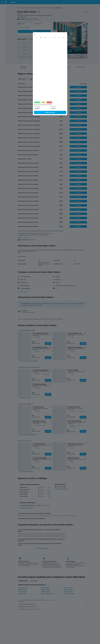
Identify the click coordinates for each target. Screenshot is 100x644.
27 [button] (28, 50)
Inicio (18, 8)
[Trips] (2, 22)
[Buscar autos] (2, 12)
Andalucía (30, 8)
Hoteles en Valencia (45, 590)
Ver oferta (48, 343)
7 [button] (31, 40)
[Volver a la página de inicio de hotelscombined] (10, 2)
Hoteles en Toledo (68, 588)
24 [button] (41, 46)
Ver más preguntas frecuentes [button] (42, 548)
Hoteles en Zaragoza (23, 590)
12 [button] (48, 40)
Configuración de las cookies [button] (24, 237)
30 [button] (38, 50)
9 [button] (38, 40)
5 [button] (48, 37)
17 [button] (41, 43)
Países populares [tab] (34, 581)
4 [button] (44, 37)
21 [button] (31, 46)
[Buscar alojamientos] (2, 9)
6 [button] (28, 40)
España (22, 8)
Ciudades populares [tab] (23, 581)
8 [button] (34, 40)
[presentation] (65, 61)
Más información (60, 231)
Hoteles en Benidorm (69, 590)
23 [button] (38, 46)
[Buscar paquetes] (2, 15)
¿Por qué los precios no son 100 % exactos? (53, 609)
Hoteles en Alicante (22, 592)
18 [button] (44, 43)
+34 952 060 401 (21, 17)
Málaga (49, 8)
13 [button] (28, 43)
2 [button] (38, 37)
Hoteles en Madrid (45, 588)
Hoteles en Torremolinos (69, 594)
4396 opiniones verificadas (32, 19)
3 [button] (41, 37)
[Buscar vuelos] (2, 6)
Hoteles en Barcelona (23, 588)
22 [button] (34, 46)
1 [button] (34, 37)
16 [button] (38, 43)
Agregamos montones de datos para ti (53, 607)
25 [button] (44, 46)
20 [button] (28, 46)
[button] (2, 2)
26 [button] (48, 46)
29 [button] (34, 50)
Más (19, 253)
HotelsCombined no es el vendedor (53, 604)
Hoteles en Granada (45, 592)
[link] (28, 361)
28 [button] (31, 50)
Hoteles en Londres (68, 592)
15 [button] (34, 43)
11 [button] (44, 40)
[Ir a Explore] (2, 18)
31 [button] (41, 50)
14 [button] (31, 43)
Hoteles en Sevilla (22, 594)
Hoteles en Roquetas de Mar (47, 594)
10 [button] (41, 40)
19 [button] (48, 43)
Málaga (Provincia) (40, 8)
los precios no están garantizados (50, 600)
